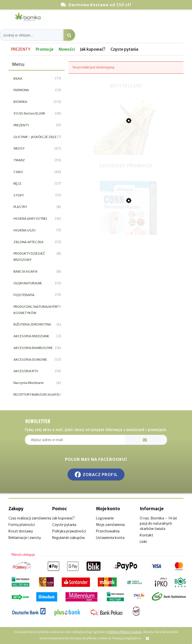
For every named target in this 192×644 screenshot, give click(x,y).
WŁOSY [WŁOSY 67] (19, 148)
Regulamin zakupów (68, 538)
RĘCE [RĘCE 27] (17, 184)
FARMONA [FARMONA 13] (21, 90)
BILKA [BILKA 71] (18, 79)
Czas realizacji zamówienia (30, 518)
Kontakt (146, 535)
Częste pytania (64, 525)
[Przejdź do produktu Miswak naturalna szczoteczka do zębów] (126, 147)
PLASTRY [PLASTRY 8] (20, 207)
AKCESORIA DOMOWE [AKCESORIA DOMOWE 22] (30, 360)
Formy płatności (22, 525)
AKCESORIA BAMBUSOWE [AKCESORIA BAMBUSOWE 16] (33, 348)
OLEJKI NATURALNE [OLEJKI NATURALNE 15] (28, 283)
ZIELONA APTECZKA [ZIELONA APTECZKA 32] (28, 242)
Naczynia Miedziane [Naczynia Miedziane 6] (29, 383)
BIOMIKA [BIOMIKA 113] (20, 102)
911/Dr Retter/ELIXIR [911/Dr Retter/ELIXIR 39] (29, 113)
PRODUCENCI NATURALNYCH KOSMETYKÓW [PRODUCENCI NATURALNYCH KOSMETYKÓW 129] (35, 310)
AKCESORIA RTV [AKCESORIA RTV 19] (26, 371)
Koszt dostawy (21, 531)
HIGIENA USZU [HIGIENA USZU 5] (24, 230)
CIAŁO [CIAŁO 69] (18, 172)
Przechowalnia (108, 531)
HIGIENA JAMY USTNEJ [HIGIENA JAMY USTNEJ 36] (30, 219)
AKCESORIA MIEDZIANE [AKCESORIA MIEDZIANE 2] (31, 336)
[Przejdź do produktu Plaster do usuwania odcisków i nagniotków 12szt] (126, 226)
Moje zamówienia (110, 525)
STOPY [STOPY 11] (19, 195)
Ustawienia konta (110, 538)
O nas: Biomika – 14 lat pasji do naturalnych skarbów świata (158, 523)
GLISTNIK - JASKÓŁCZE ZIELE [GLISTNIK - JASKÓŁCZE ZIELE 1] (35, 137)
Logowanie (105, 518)
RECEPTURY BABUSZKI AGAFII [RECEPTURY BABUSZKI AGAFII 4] (36, 395)
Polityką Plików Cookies (125, 632)
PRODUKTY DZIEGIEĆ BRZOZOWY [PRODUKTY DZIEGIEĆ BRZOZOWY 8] (29, 257)
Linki (143, 542)
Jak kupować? (63, 518)
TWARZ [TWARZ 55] (19, 160)
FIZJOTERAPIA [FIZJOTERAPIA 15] (24, 295)
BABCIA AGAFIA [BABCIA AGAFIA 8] (25, 271)
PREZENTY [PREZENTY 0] (21, 125)
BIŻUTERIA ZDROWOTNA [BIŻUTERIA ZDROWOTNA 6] (32, 324)
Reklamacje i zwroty (25, 538)
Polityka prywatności (69, 531)
